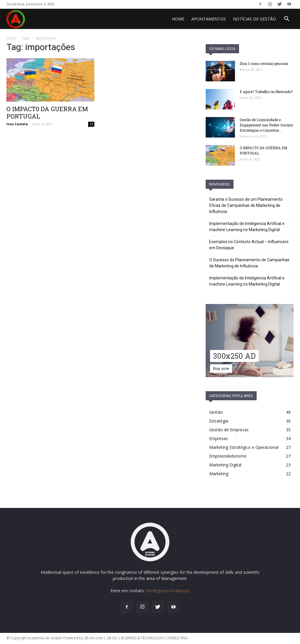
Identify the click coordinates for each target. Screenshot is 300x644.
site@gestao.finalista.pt (168, 591)
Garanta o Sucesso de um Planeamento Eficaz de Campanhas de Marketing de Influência (246, 205)
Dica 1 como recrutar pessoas (264, 63)
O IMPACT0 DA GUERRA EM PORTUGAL (47, 113)
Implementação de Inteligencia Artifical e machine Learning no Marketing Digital (247, 227)
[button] (287, 19)
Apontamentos (209, 19)
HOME (178, 19)
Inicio (11, 38)
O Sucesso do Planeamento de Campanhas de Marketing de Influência (249, 263)
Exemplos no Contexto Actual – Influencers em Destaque (249, 245)
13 (91, 124)
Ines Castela (17, 124)
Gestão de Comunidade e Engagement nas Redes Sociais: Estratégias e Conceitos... (267, 125)
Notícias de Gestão (254, 19)
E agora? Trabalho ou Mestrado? (266, 92)
